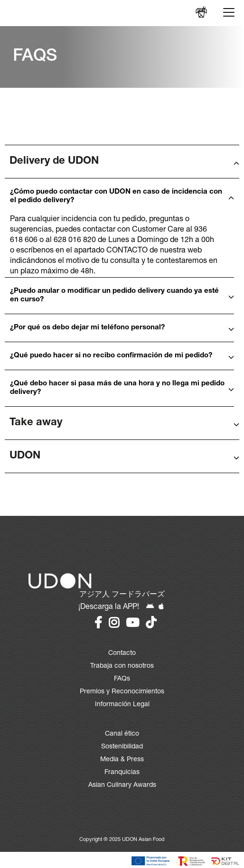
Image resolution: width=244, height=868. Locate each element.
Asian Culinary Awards (122, 785)
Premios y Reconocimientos (122, 692)
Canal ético (122, 734)
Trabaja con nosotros (122, 666)
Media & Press (122, 760)
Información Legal (122, 705)
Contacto (122, 653)
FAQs (122, 679)
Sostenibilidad (122, 747)
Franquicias (122, 773)
